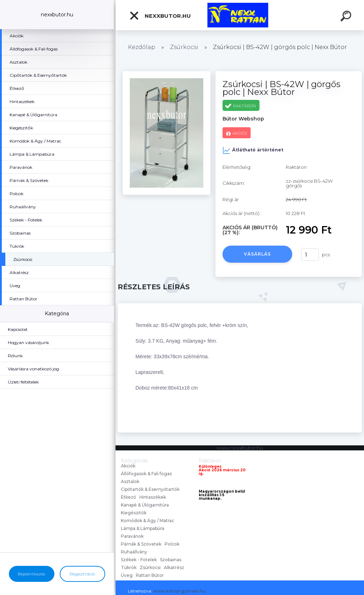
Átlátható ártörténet (253, 150)
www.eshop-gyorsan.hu (179, 591)
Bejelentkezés (31, 574)
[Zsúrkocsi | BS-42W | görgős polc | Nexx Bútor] (167, 74)
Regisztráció (82, 574)
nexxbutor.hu (160, 16)
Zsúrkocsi (184, 47)
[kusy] (310, 255)
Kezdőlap (142, 47)
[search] (347, 17)
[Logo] (240, 15)
